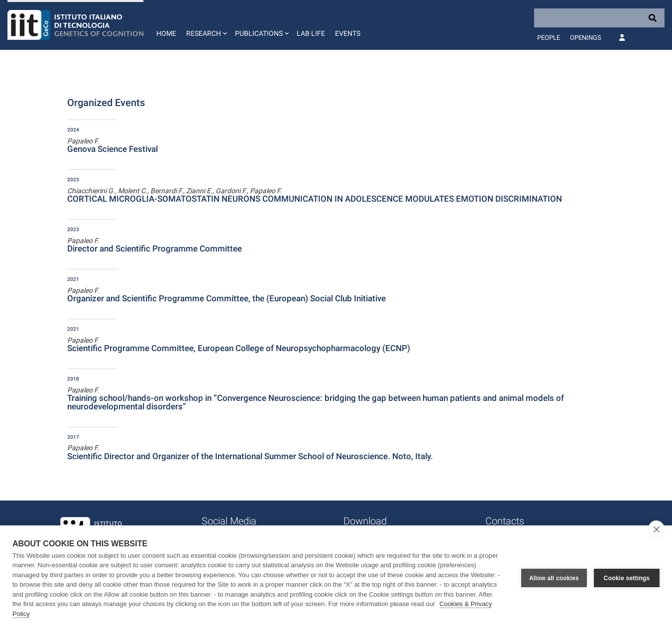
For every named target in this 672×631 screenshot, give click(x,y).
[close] (656, 529)
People (549, 38)
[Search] (599, 18)
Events (348, 33)
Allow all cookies (554, 578)
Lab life (311, 33)
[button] (206, 25)
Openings (586, 38)
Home (166, 33)
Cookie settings (627, 578)
